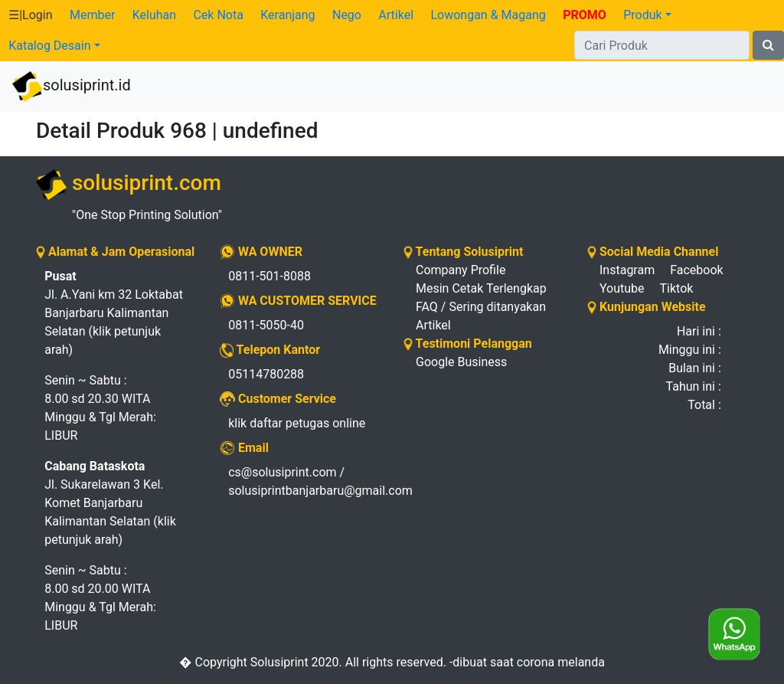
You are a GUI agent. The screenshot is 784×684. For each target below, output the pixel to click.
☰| (30, 15)
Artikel (396, 15)
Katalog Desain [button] (49, 46)
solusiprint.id (72, 87)
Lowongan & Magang (488, 15)
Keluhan (154, 15)
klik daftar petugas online (297, 423)
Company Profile (461, 270)
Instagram (627, 270)
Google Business (461, 362)
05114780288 (266, 374)
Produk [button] (642, 15)
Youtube (622, 288)
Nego (347, 15)
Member (92, 15)
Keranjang (287, 15)
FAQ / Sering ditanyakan (481, 307)
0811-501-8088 (269, 276)
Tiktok (677, 288)
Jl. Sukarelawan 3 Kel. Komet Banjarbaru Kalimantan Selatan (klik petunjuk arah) (110, 503)
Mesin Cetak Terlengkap (481, 288)
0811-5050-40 (266, 325)
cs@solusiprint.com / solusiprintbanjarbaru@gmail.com (304, 481)
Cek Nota (218, 15)
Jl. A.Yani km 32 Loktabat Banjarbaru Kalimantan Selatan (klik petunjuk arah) (114, 313)
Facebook (696, 270)
